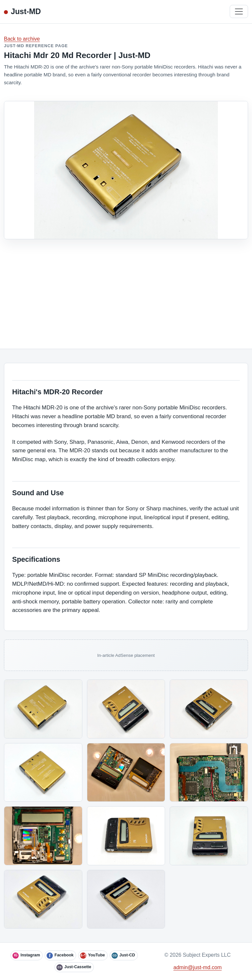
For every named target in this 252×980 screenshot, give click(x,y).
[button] (43, 709)
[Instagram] (27, 955)
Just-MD (26, 11)
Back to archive (22, 39)
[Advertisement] (126, 288)
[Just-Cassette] (74, 967)
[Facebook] (60, 955)
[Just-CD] (124, 955)
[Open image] (43, 709)
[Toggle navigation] (239, 11)
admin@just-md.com (198, 967)
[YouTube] (93, 955)
